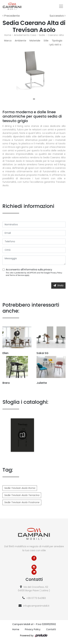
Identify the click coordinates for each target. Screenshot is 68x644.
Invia (58, 285)
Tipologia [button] (57, 41)
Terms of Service (17, 275)
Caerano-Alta (56, 35)
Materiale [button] (35, 41)
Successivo (58, 16)
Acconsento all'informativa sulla (29, 270)
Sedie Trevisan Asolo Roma (20, 488)
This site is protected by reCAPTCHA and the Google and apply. (34, 274)
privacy (48, 270)
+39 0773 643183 (36, 598)
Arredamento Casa (25, 35)
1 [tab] (34, 99)
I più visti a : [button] (56, 45)
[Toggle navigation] (61, 6)
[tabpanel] (34, 73)
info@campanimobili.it (36, 606)
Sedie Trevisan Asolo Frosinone (22, 502)
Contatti (51, 629)
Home (8, 35)
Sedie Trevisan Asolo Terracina (22, 495)
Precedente (11, 16)
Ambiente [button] (20, 41)
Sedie (42, 35)
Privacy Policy (56, 273)
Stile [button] (46, 41)
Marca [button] (8, 41)
